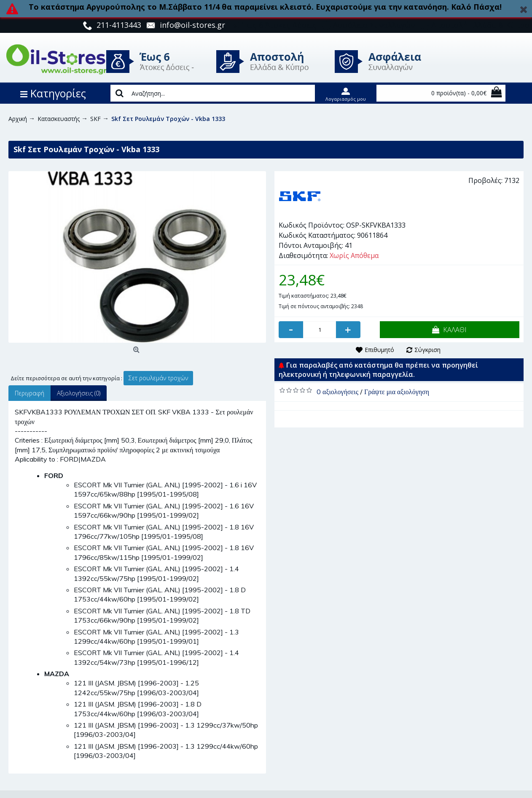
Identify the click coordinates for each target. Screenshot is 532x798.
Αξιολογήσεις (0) (79, 393)
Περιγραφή (30, 393)
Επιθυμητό (379, 350)
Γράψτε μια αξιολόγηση (397, 392)
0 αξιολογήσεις (337, 392)
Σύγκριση (427, 350)
